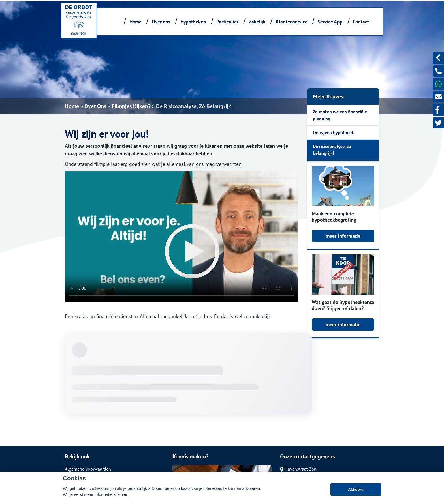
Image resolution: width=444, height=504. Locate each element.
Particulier (227, 22)
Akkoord (356, 489)
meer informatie (343, 236)
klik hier (120, 494)
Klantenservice (292, 22)
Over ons (161, 22)
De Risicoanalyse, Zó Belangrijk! (194, 106)
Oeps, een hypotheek (333, 132)
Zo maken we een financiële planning (340, 115)
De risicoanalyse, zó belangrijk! (332, 150)
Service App (330, 22)
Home (135, 22)
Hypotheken (193, 22)
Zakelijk (257, 22)
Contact (361, 22)
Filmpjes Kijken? (131, 106)
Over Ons (95, 106)
